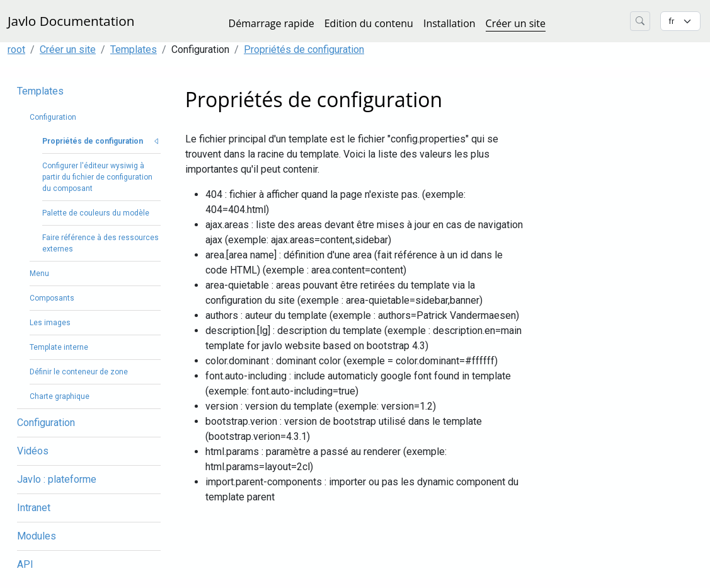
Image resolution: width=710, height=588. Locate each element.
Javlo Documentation (71, 21)
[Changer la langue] (680, 21)
